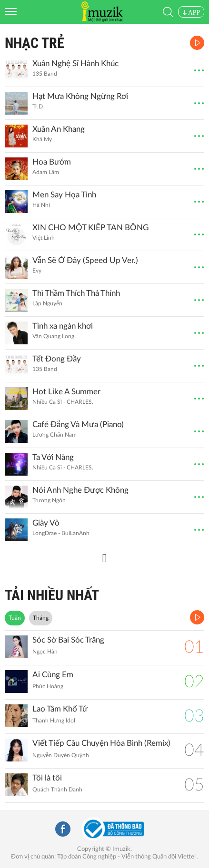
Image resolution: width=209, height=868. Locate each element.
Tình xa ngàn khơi (63, 326)
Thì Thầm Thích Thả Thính (76, 293)
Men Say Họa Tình (64, 195)
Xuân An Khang (59, 129)
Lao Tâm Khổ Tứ (60, 709)
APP (191, 13)
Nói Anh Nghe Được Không (80, 490)
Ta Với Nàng (53, 457)
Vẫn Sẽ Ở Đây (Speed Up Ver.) (85, 260)
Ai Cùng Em (53, 675)
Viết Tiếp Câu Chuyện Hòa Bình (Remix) (101, 743)
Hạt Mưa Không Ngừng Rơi (80, 96)
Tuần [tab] (15, 618)
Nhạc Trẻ (35, 43)
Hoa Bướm (52, 162)
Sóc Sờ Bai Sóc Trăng (68, 640)
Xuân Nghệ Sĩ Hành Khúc (75, 63)
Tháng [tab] (41, 618)
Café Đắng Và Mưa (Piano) (78, 424)
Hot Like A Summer (66, 392)
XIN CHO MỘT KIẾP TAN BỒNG (90, 228)
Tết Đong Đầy (57, 359)
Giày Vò (46, 523)
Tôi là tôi (47, 778)
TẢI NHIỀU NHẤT (52, 595)
